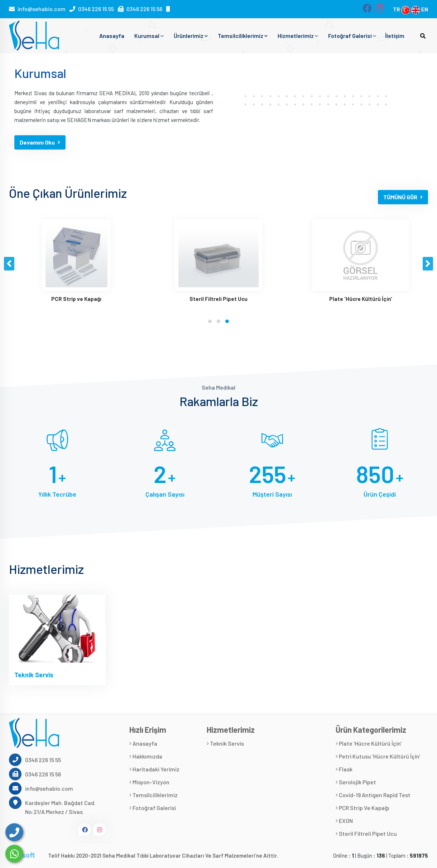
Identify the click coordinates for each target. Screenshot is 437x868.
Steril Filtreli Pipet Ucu (366, 833)
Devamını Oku (40, 142)
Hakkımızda (146, 756)
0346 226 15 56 (144, 9)
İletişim (395, 36)
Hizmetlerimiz (298, 36)
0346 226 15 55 (96, 9)
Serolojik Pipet (356, 782)
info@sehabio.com (42, 9)
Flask (344, 769)
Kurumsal (149, 36)
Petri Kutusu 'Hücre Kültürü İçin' (378, 756)
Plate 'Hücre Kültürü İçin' (369, 743)
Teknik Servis (34, 675)
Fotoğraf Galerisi (352, 36)
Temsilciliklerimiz (243, 36)
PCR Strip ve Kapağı (362, 808)
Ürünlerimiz (191, 36)
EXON (344, 821)
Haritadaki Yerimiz (154, 769)
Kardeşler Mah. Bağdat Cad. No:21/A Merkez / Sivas (52, 807)
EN (420, 9)
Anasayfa (112, 36)
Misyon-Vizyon (149, 782)
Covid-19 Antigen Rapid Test (373, 795)
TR (402, 9)
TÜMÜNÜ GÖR (403, 197)
